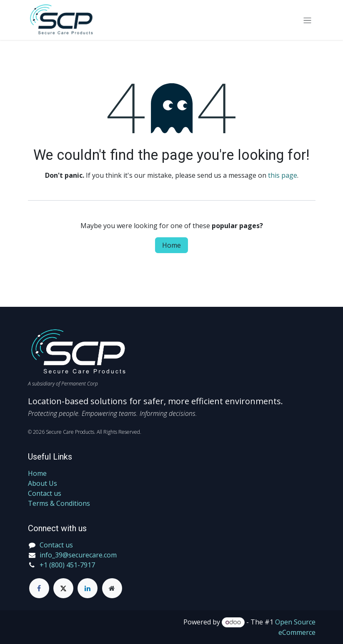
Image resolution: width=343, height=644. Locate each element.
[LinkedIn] (88, 588)
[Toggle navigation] (307, 20)
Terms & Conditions (59, 503)
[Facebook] (39, 588)
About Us (43, 483)
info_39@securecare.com (78, 555)
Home (171, 245)
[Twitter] (63, 588)
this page (283, 175)
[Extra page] (112, 588)
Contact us (45, 493)
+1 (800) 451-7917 (67, 565)
